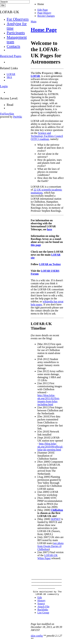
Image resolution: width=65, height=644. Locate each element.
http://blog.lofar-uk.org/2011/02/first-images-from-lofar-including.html (49, 400)
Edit (40, 598)
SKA (9, 77)
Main (34, 22)
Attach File (43, 608)
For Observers (18, 19)
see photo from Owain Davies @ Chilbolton (51, 546)
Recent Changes (46, 16)
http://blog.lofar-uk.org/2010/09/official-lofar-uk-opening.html (50, 447)
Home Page (44, 30)
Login (4, 86)
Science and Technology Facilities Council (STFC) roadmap (47, 136)
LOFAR (35, 76)
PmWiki (18, 117)
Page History (44, 13)
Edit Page (43, 10)
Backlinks (43, 611)
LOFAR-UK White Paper (48, 557)
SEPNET (56, 519)
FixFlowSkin (7, 114)
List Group (43, 614)
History (41, 602)
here (50, 229)
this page (36, 245)
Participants (16, 33)
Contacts (13, 46)
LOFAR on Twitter (50, 264)
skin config (37, 637)
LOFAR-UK (10, 12)
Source (41, 605)
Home (41, 4)
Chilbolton (57, 510)
